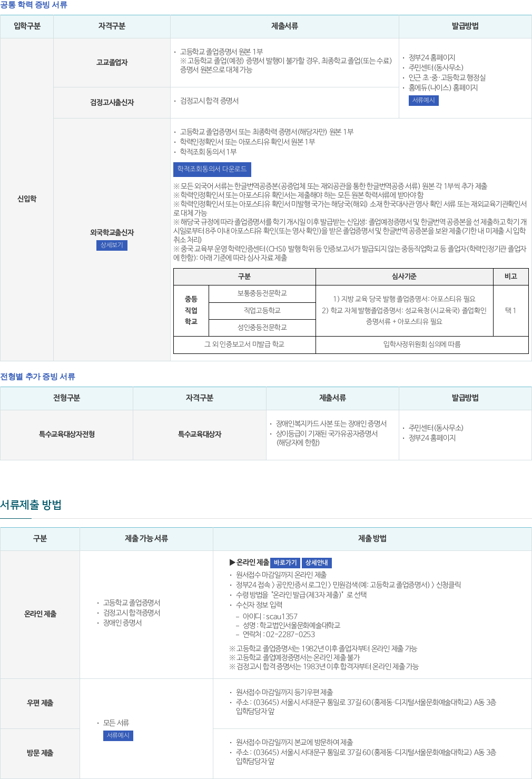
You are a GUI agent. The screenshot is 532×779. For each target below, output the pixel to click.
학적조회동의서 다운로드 (212, 169)
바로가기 (285, 563)
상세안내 (317, 563)
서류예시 (424, 100)
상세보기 (112, 245)
